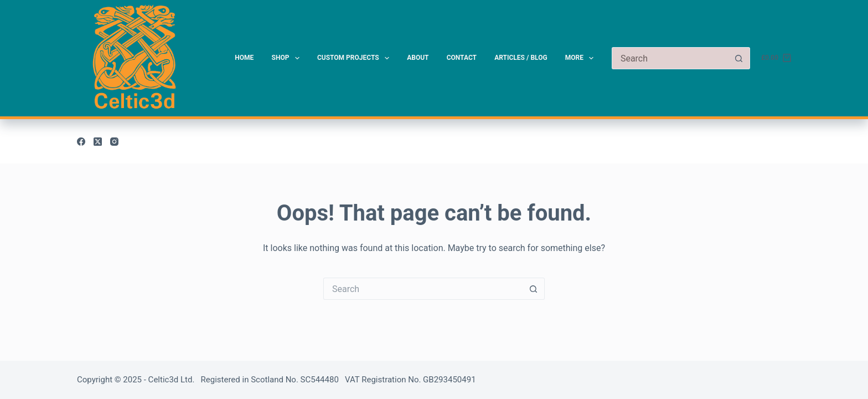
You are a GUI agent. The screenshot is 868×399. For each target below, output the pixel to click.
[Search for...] (670, 58)
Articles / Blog (521, 58)
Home (244, 58)
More (582, 58)
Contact (462, 58)
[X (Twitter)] (98, 142)
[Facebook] (81, 142)
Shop (288, 58)
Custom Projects (355, 58)
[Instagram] (114, 142)
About (418, 58)
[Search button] (739, 58)
